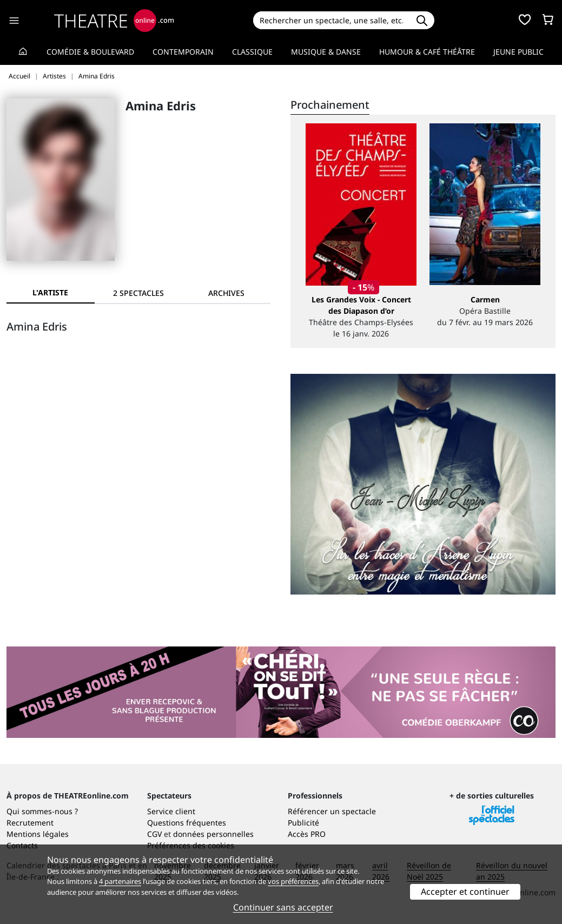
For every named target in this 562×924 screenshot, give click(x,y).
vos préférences (293, 881)
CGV (154, 834)
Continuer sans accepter (283, 907)
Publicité (303, 823)
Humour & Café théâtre (427, 52)
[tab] (139, 293)
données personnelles (213, 834)
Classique (252, 52)
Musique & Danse (326, 52)
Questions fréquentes (187, 823)
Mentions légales (38, 834)
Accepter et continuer (465, 892)
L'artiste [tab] (50, 292)
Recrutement (30, 823)
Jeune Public (518, 52)
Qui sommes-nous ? (42, 811)
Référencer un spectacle (332, 811)
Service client (171, 811)
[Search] (332, 20)
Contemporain (183, 52)
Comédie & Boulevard (90, 52)
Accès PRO (307, 834)
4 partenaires (120, 881)
